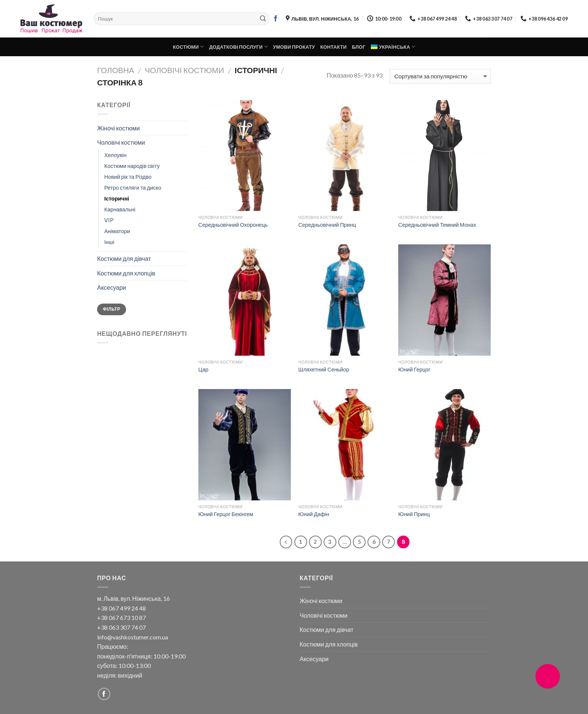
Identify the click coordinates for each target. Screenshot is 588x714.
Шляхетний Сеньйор (323, 369)
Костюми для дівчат (124, 258)
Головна (116, 70)
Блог (358, 47)
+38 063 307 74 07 (121, 627)
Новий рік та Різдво (128, 177)
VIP (109, 220)
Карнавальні (120, 209)
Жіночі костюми (118, 128)
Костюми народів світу (132, 166)
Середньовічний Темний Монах (437, 225)
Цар (203, 369)
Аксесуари (112, 287)
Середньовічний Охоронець (233, 225)
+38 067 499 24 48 (121, 608)
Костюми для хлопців (126, 273)
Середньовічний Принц (327, 225)
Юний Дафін (313, 514)
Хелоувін (115, 155)
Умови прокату (294, 47)
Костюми (188, 47)
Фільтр (111, 309)
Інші (109, 242)
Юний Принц (414, 514)
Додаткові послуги (238, 47)
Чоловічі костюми (184, 70)
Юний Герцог (414, 369)
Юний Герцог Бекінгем (226, 514)
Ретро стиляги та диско (133, 188)
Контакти (333, 47)
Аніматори (117, 231)
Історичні (117, 198)
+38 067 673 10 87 (121, 617)
